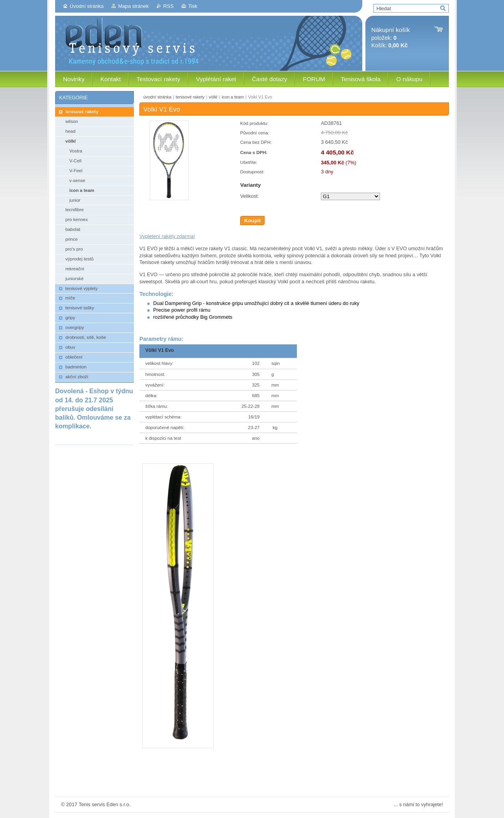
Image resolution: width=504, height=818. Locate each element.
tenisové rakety (190, 97)
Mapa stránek (133, 6)
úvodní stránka (157, 97)
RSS (169, 6)
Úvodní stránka (87, 6)
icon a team (233, 97)
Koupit (252, 220)
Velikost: (250, 196)
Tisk (193, 6)
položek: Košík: (391, 38)
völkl (213, 97)
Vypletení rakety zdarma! (167, 236)
